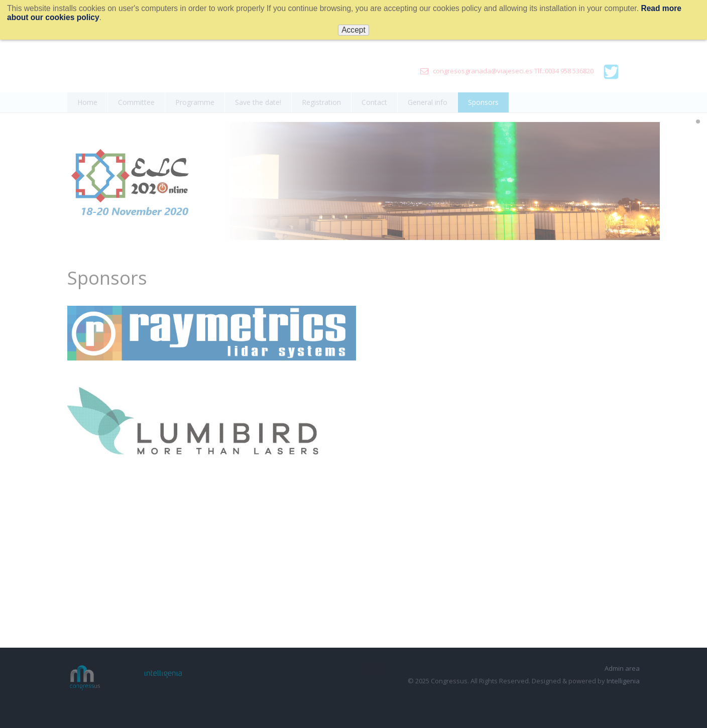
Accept (353, 30)
